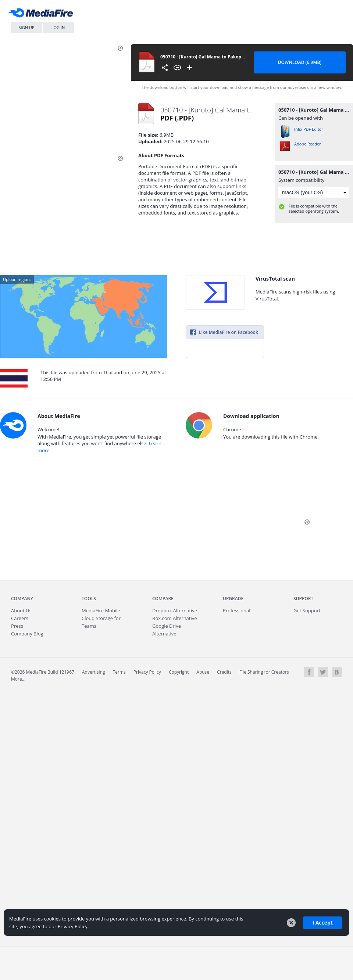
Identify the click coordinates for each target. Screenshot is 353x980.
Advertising (94, 672)
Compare (163, 599)
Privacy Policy (147, 672)
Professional (237, 610)
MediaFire (42, 15)
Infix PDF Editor (309, 129)
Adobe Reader (308, 144)
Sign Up (27, 27)
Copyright (179, 672)
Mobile (101, 610)
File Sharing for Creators (264, 672)
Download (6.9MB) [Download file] (300, 62)
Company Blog (27, 634)
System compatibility (301, 180)
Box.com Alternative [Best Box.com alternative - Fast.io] (175, 618)
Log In (58, 27)
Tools (89, 599)
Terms (119, 672)
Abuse (203, 672)
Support (303, 599)
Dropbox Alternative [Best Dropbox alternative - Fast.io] (175, 610)
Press (17, 626)
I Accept (322, 923)
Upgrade (233, 599)
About (21, 610)
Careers (20, 618)
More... (18, 679)
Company (22, 599)
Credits (224, 672)
